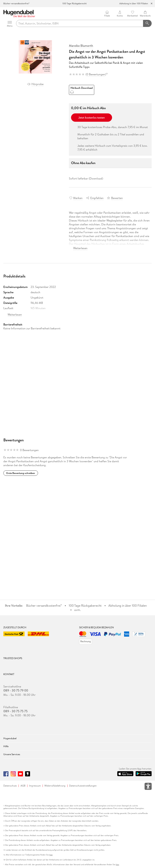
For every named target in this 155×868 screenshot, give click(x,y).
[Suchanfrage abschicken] (147, 23)
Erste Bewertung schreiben (21, 473)
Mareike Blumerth (81, 46)
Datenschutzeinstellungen (83, 786)
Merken (78, 198)
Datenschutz (10, 786)
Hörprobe (37, 84)
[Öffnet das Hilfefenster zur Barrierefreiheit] (148, 787)
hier (51, 855)
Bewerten (117, 198)
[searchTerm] (80, 23)
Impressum (35, 786)
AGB (23, 786)
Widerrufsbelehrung (55, 786)
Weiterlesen (80, 248)
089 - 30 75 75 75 (15, 711)
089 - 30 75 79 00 (16, 690)
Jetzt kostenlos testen (92, 117)
